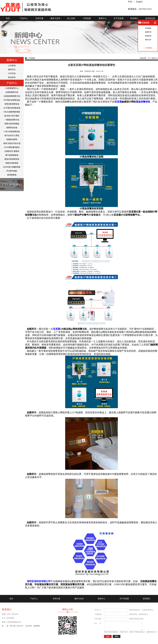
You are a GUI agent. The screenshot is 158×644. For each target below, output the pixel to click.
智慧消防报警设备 (12, 104)
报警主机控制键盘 (12, 124)
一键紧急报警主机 (12, 120)
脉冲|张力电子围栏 (12, 116)
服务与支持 (55, 18)
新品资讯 (12, 77)
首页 (8, 18)
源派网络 (37, 626)
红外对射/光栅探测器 (12, 167)
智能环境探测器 (12, 163)
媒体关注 (12, 69)
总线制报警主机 (12, 92)
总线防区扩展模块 (12, 151)
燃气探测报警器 (12, 155)
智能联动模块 (12, 139)
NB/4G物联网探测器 (12, 112)
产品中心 (24, 18)
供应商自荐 (150, 18)
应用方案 (39, 18)
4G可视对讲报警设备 (12, 108)
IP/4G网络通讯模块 (12, 147)
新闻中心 (103, 18)
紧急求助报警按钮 (12, 159)
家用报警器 (12, 175)
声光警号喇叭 (12, 171)
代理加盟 (87, 18)
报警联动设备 (12, 128)
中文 (130, 2)
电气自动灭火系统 (12, 136)
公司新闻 (12, 66)
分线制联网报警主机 (12, 96)
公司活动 (12, 73)
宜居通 (118, 102)
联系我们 (134, 18)
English (139, 2)
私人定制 (71, 18)
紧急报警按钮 (143, 102)
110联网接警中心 (12, 88)
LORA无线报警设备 (12, 132)
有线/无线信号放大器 (12, 143)
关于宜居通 (119, 18)
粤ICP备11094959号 (17, 626)
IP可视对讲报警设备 (12, 100)
